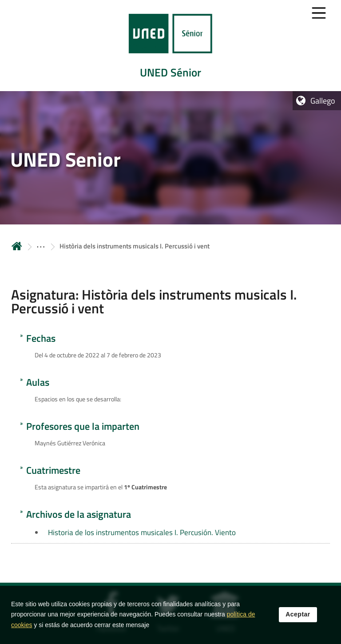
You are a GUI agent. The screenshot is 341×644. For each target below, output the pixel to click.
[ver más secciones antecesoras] (41, 246)
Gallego (323, 101)
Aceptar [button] (298, 616)
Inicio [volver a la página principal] (17, 246)
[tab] (170, 46)
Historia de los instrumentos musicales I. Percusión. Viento (142, 532)
